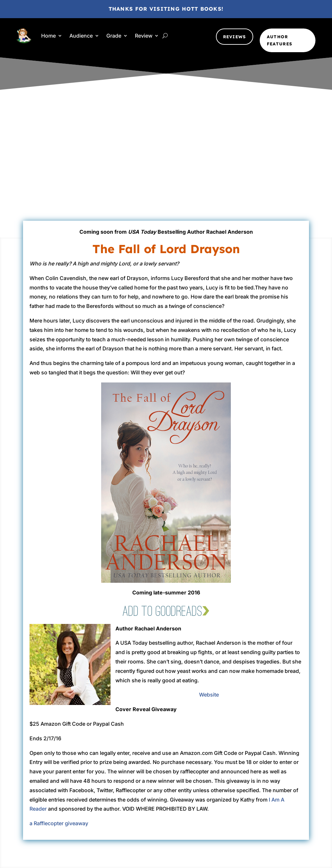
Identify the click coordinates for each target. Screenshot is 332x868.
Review (144, 36)
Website (209, 695)
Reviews (235, 37)
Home (48, 36)
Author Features (279, 40)
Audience (81, 36)
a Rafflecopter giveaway (59, 823)
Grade (114, 36)
